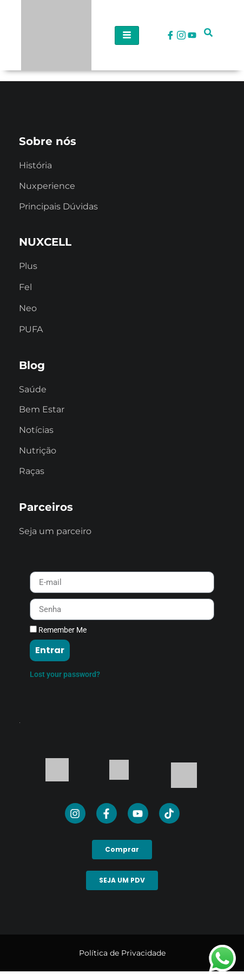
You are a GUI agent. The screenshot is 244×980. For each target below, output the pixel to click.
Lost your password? (65, 674)
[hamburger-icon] (127, 35)
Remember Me (58, 630)
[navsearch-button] (208, 35)
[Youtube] (192, 35)
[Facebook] (170, 35)
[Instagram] (181, 35)
